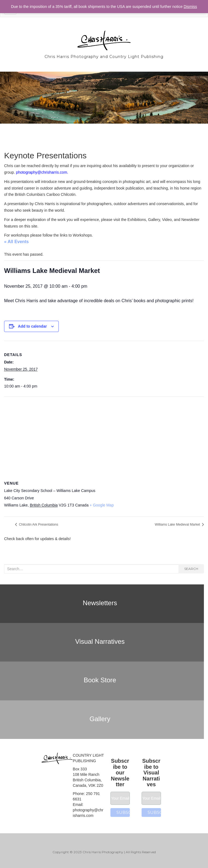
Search (191, 569)
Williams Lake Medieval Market (178, 525)
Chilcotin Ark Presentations (38, 525)
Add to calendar (33, 326)
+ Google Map (102, 505)
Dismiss (190, 7)
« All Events (16, 242)
